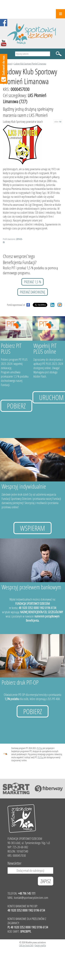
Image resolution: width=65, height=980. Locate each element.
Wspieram (32, 528)
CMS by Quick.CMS (26, 945)
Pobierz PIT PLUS (11, 349)
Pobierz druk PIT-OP (20, 682)
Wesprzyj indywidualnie (24, 486)
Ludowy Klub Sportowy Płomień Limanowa (30, 64)
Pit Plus (40, 748)
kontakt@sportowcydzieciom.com (31, 898)
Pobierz (16, 406)
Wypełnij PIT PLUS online (45, 349)
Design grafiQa (40, 945)
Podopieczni (7, 64)
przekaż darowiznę (33, 292)
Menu (60, 14)
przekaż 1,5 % (32, 282)
